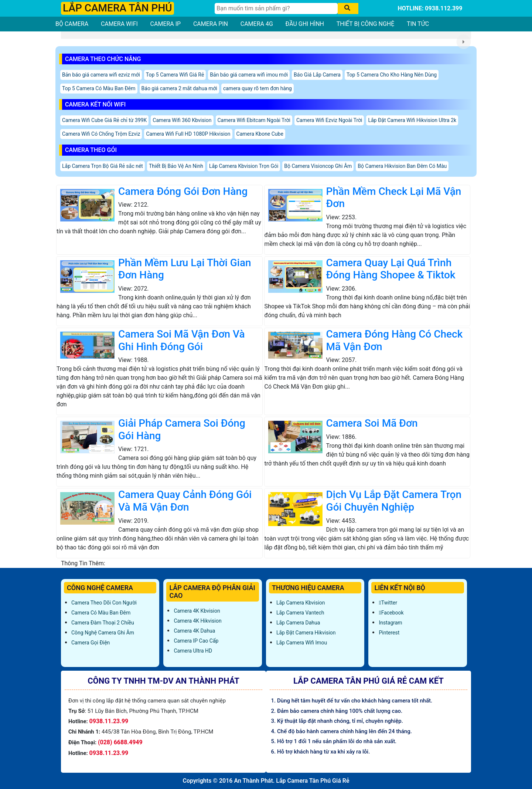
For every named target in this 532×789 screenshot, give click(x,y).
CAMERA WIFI (119, 24)
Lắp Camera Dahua (298, 623)
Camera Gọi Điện (91, 643)
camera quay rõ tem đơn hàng (258, 88)
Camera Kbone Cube (260, 134)
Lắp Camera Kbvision (301, 603)
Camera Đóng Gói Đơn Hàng (183, 191)
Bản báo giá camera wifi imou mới (249, 75)
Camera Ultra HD (193, 651)
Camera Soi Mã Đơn (372, 423)
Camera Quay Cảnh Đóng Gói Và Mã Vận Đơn (185, 501)
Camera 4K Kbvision (197, 611)
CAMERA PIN (211, 24)
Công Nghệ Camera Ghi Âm (103, 633)
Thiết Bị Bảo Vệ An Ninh (176, 166)
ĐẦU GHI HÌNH (305, 24)
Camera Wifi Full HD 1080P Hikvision (188, 134)
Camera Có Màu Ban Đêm (101, 613)
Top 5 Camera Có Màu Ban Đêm (99, 88)
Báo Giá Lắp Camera (317, 75)
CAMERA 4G (257, 24)
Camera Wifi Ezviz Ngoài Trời (329, 120)
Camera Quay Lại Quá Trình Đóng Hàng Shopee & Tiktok (391, 269)
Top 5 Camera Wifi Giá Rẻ (175, 75)
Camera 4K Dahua (194, 631)
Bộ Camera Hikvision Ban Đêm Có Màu (402, 166)
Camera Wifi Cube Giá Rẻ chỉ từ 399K (104, 120)
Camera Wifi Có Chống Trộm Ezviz (101, 134)
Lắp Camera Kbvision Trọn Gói (244, 166)
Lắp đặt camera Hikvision (306, 633)
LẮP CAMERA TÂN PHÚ (117, 8)
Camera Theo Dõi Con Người (104, 603)
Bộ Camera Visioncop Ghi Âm (318, 166)
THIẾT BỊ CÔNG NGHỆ (366, 24)
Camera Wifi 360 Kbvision (182, 120)
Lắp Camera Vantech (300, 613)
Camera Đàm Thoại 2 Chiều (103, 623)
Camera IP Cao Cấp (196, 641)
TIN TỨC (418, 24)
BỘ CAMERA (72, 24)
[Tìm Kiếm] (276, 9)
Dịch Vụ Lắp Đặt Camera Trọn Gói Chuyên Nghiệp (394, 501)
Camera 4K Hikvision (197, 621)
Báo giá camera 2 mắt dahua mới (179, 88)
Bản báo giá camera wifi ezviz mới (101, 75)
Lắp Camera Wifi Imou (302, 643)
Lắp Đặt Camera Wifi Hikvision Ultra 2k (412, 120)
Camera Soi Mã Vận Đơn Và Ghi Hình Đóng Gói (182, 340)
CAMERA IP (166, 24)
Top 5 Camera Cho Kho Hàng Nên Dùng (392, 75)
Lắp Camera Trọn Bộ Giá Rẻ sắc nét (103, 166)
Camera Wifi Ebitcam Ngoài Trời (254, 120)
